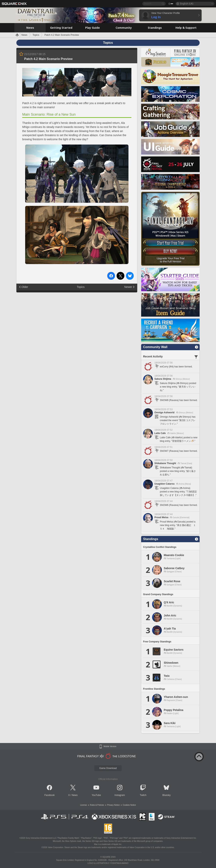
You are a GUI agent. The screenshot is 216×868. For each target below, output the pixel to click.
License (83, 805)
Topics (81, 287)
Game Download (108, 768)
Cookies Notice (129, 805)
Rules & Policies (97, 805)
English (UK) (187, 4)
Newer (128, 287)
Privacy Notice (113, 805)
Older (25, 287)
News (75, 795)
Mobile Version (110, 747)
